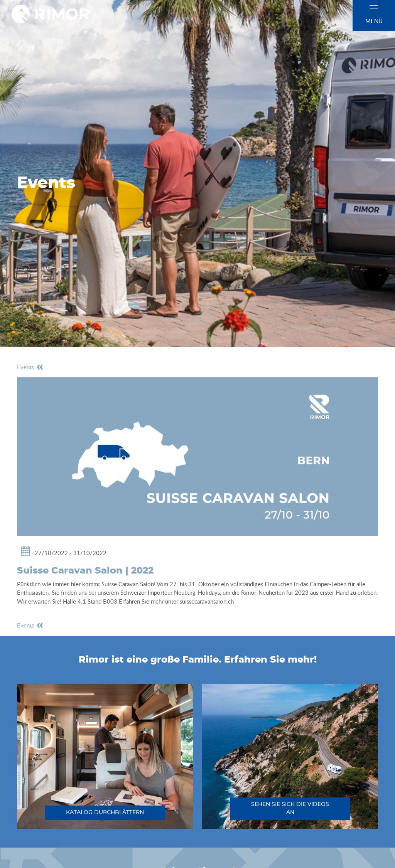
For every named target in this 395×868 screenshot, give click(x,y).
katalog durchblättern (105, 812)
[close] (374, 8)
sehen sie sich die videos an (290, 808)
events (30, 367)
